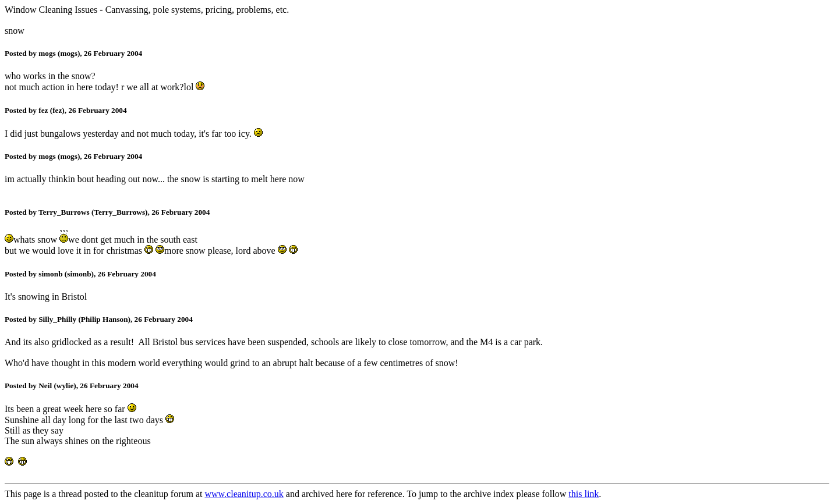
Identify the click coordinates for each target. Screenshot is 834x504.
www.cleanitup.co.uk (244, 494)
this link (584, 494)
